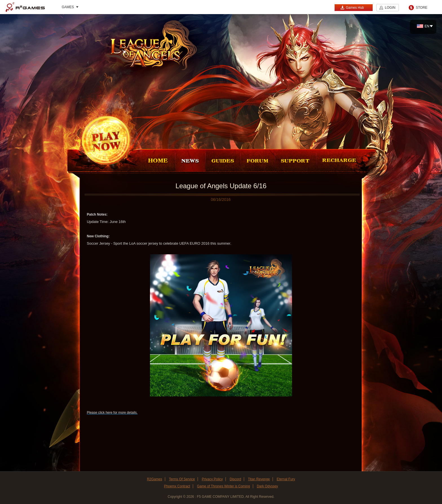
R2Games (25, 7)
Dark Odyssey (267, 486)
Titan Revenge (259, 479)
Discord (236, 479)
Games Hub (352, 7)
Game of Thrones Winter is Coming (224, 486)
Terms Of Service (182, 479)
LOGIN (390, 8)
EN (423, 26)
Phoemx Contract (177, 486)
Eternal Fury (286, 479)
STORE (422, 8)
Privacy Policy (212, 479)
